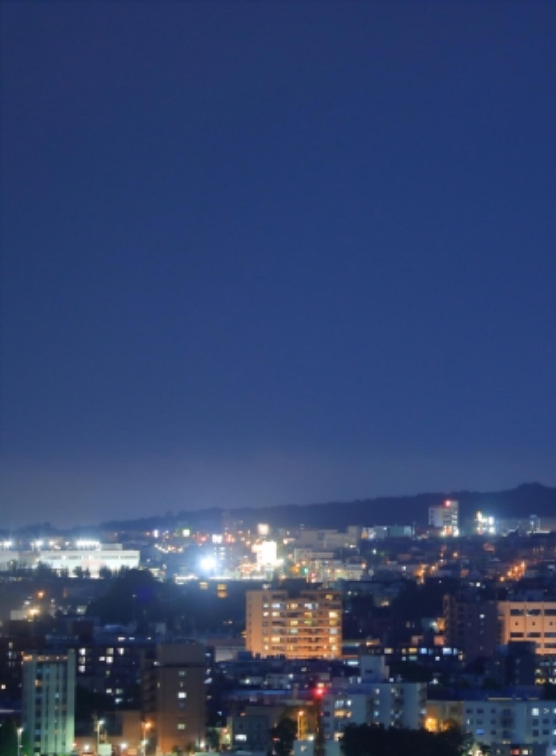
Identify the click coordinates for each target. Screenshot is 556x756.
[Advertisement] (278, 120)
